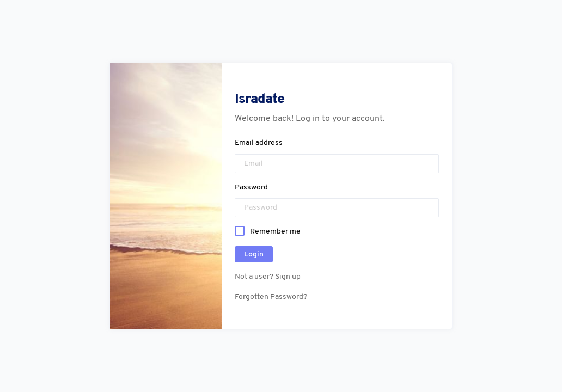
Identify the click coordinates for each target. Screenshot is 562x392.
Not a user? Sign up (268, 277)
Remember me (275, 231)
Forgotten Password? (271, 297)
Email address (259, 143)
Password (251, 188)
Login (254, 255)
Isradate (259, 99)
